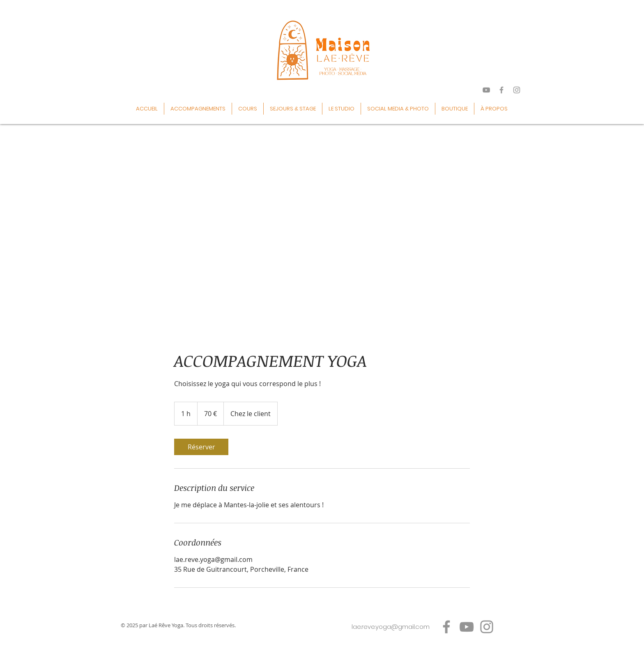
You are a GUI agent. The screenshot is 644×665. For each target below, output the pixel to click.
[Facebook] (446, 627)
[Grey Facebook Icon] (501, 90)
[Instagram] (487, 627)
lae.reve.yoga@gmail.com (391, 627)
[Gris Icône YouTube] (486, 90)
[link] (201, 447)
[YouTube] (467, 627)
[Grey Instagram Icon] (517, 90)
